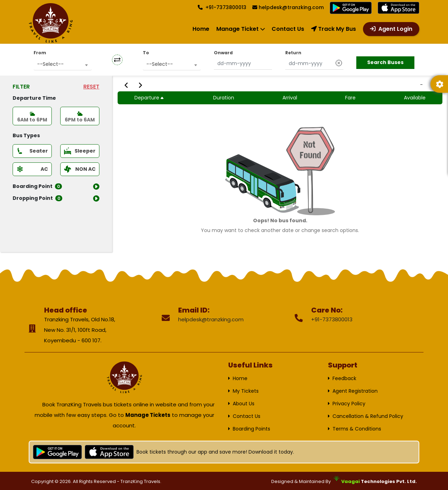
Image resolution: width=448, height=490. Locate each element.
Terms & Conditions (357, 429)
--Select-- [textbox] (50, 64)
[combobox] (63, 64)
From (40, 53)
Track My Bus (334, 29)
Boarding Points (251, 429)
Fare (350, 98)
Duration (224, 98)
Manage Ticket (237, 29)
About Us (244, 404)
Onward (223, 53)
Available (415, 98)
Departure (150, 98)
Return (293, 53)
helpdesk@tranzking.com (291, 7)
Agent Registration (355, 391)
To (146, 53)
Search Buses (385, 62)
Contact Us (288, 29)
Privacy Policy (349, 404)
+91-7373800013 (222, 7)
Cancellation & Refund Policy (368, 416)
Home (201, 29)
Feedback (344, 378)
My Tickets (246, 391)
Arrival (290, 98)
